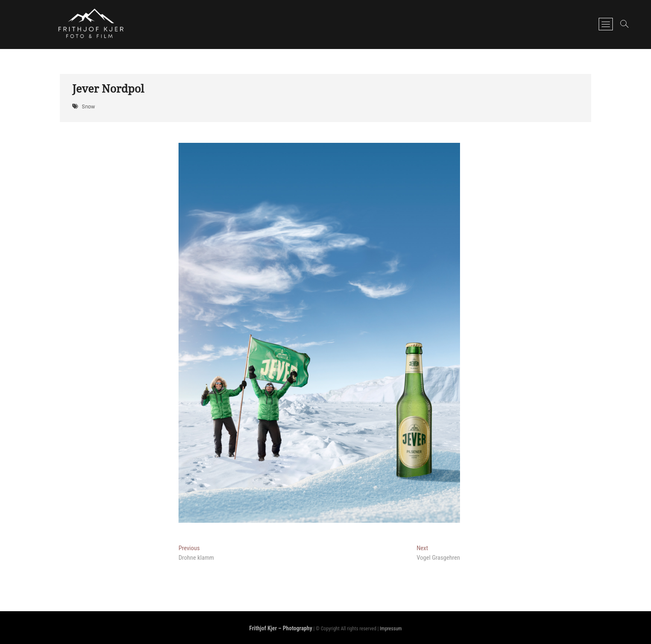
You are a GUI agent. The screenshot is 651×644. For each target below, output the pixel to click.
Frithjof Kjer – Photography (281, 628)
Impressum (391, 629)
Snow (88, 107)
